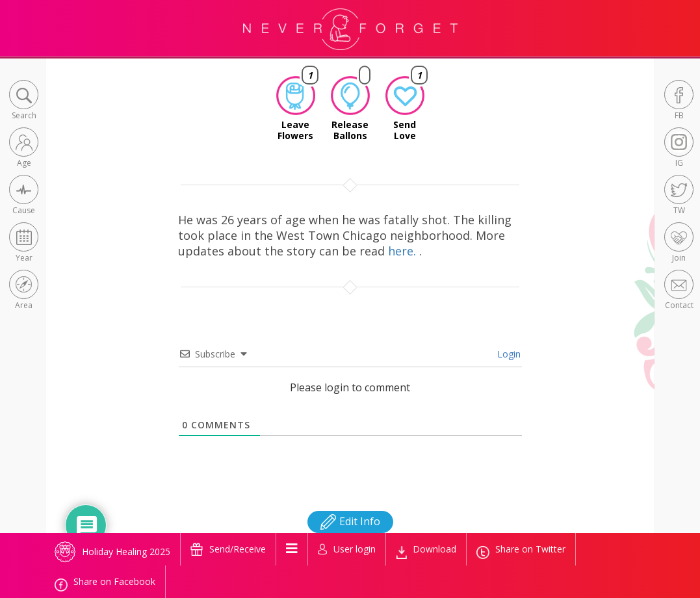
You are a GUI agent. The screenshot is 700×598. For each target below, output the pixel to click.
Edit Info (350, 521)
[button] (24, 101)
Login (508, 354)
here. (404, 251)
